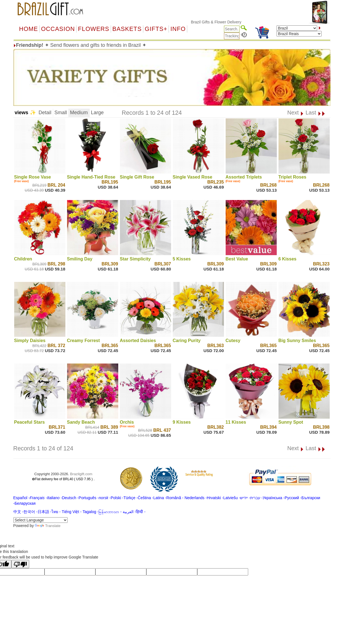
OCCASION (58, 29)
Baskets (127, 29)
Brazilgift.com (81, 474)
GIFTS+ (156, 29)
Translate (48, 526)
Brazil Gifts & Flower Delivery (224, 22)
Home (29, 29)
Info (178, 29)
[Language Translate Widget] (40, 520)
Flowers (93, 29)
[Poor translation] (20, 564)
